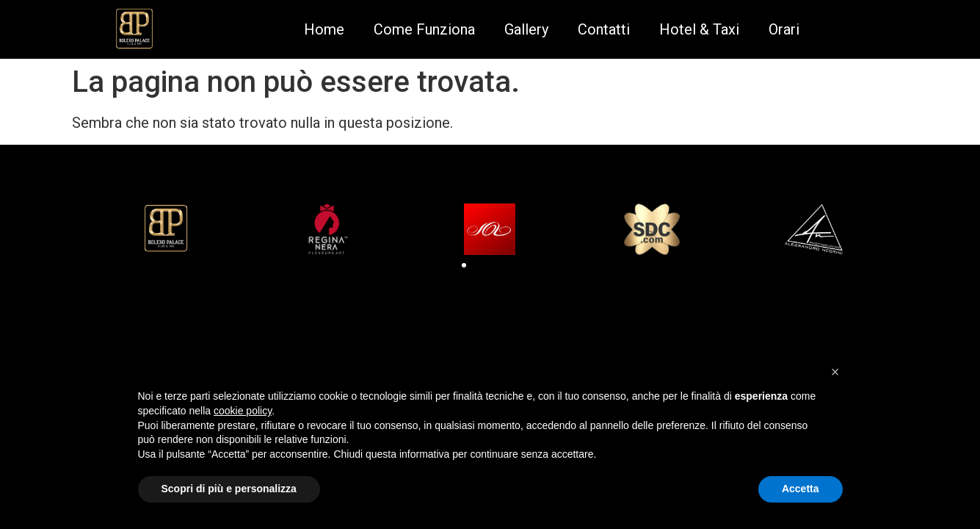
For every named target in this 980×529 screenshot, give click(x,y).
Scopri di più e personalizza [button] (229, 489)
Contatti (604, 29)
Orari (784, 29)
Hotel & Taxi (699, 29)
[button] (464, 265)
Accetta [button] (801, 489)
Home (324, 29)
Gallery (526, 29)
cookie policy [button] (243, 411)
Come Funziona (424, 29)
